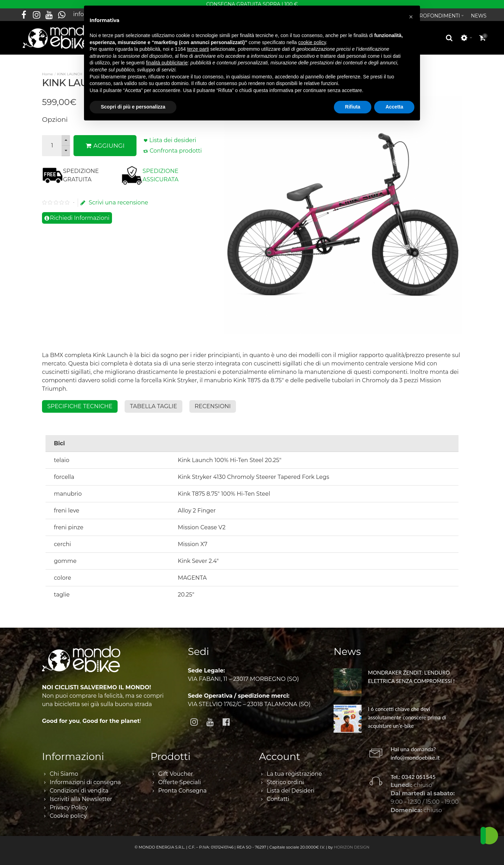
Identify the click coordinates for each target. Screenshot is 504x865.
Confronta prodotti (176, 147)
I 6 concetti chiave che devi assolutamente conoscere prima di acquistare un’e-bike (407, 713)
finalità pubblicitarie (167, 63)
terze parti (198, 49)
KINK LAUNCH (70, 70)
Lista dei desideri (173, 136)
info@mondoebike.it (415, 754)
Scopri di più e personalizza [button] (133, 107)
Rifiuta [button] (353, 107)
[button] (411, 17)
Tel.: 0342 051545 (413, 773)
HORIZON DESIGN (352, 843)
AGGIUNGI (105, 142)
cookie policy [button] (312, 42)
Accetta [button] (394, 107)
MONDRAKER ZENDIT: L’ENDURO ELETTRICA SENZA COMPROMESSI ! (411, 673)
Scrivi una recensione (114, 199)
